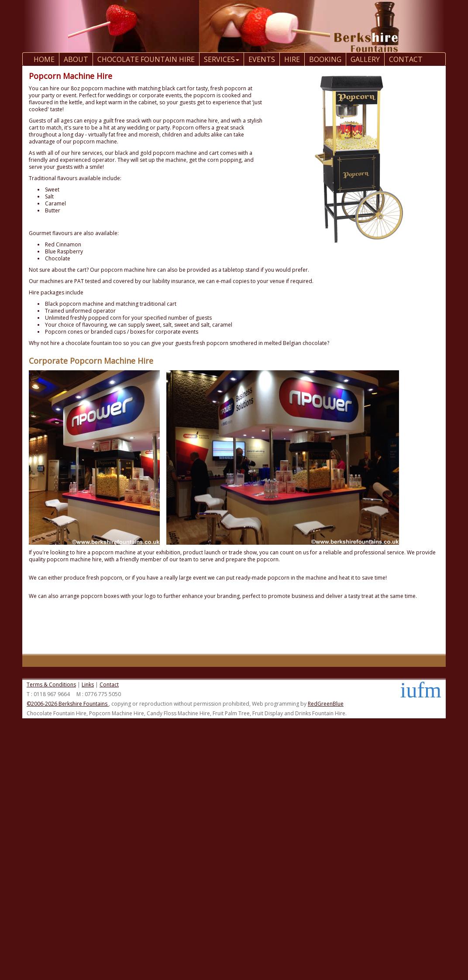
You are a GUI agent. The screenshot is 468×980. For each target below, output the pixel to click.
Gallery (365, 59)
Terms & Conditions (51, 685)
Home (44, 59)
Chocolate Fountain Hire (146, 59)
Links (88, 685)
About (76, 59)
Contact (109, 685)
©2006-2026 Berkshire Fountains (68, 704)
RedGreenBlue (326, 704)
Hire (292, 59)
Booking (325, 59)
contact (406, 59)
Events (262, 59)
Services (222, 59)
